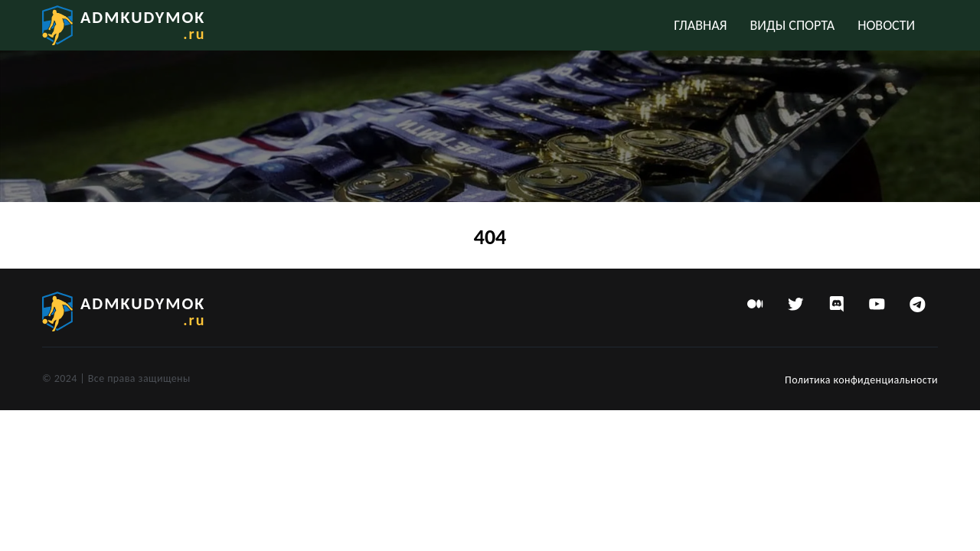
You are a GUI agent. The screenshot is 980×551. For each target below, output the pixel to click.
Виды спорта (793, 25)
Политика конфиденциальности (861, 380)
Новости (886, 25)
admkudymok (143, 25)
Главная (700, 25)
